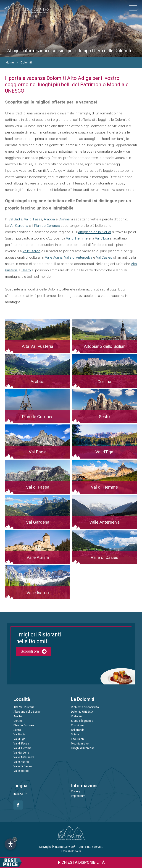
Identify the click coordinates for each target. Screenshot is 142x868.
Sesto (26, 270)
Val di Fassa (33, 219)
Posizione (77, 725)
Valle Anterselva (24, 757)
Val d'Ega (19, 739)
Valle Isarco (32, 251)
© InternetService (63, 847)
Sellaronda (78, 730)
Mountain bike (80, 744)
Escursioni (78, 739)
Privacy (76, 791)
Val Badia (15, 219)
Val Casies (104, 257)
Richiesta (52, 862)
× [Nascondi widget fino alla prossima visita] (15, 839)
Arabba (49, 219)
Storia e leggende (82, 721)
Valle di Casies (23, 766)
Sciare (75, 734)
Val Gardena (19, 226)
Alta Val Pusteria (24, 707)
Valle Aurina (54, 257)
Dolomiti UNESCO (82, 712)
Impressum (78, 796)
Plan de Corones (47, 226)
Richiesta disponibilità (85, 707)
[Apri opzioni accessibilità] (10, 844)
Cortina (64, 219)
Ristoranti (77, 716)
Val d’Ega (102, 238)
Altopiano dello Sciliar (95, 232)
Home (10, 62)
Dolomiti (26, 62)
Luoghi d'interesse (83, 748)
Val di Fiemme (77, 238)
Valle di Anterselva (78, 257)
